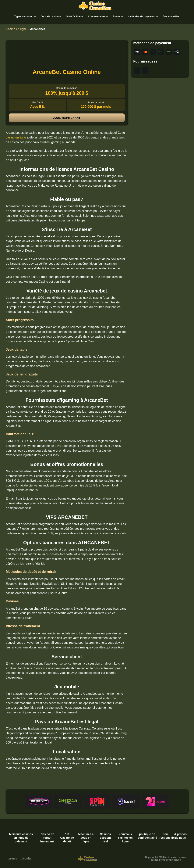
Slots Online (73, 16)
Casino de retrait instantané (47, 838)
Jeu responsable (165, 836)
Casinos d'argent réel (105, 838)
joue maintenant (67, 118)
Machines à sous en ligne (86, 838)
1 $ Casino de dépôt (67, 838)
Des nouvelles (171, 16)
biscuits (26, 858)
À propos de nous (180, 836)
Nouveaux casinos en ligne (125, 838)
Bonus (117, 16)
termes (12, 858)
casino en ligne (16, 137)
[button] (39, 801)
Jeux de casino (50, 16)
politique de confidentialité (147, 836)
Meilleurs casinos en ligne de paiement (21, 838)
